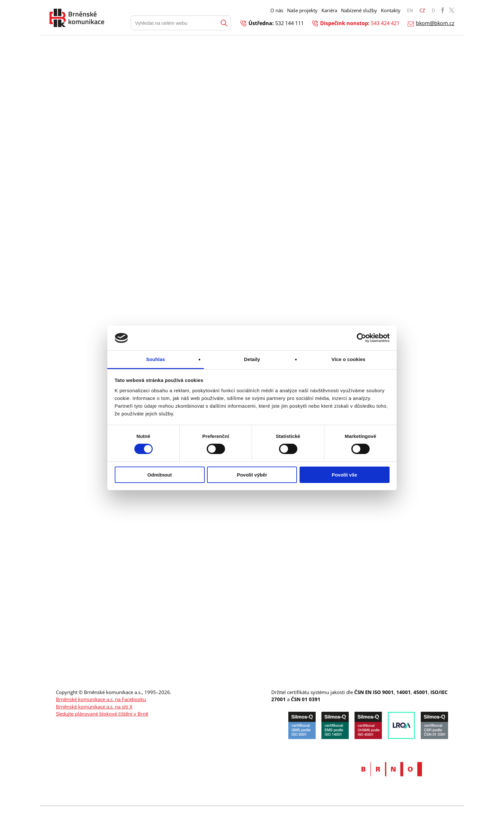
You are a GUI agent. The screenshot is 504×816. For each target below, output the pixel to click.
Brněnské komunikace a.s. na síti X (94, 707)
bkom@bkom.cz (435, 23)
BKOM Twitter (452, 10)
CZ (422, 10)
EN (410, 10)
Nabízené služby (359, 10)
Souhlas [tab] (155, 359)
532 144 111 (289, 23)
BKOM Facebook (443, 10)
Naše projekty (302, 10)
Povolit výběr (252, 475)
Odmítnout (160, 475)
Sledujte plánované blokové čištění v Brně (102, 714)
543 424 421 (385, 23)
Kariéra (329, 10)
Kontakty (391, 10)
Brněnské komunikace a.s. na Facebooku (101, 699)
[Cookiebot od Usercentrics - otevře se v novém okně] (361, 338)
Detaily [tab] (252, 359)
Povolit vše (344, 475)
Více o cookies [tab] (348, 359)
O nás (277, 10)
